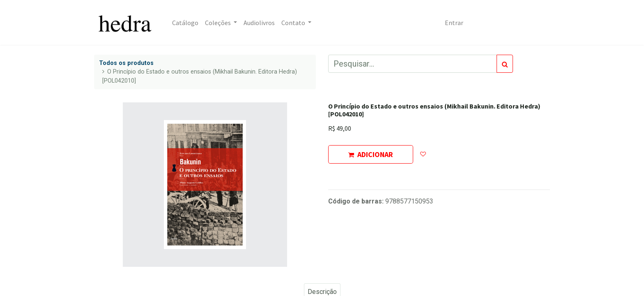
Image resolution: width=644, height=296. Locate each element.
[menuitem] (185, 23)
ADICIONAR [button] (371, 154)
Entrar (454, 23)
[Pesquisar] (505, 64)
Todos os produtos (126, 63)
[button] (423, 154)
